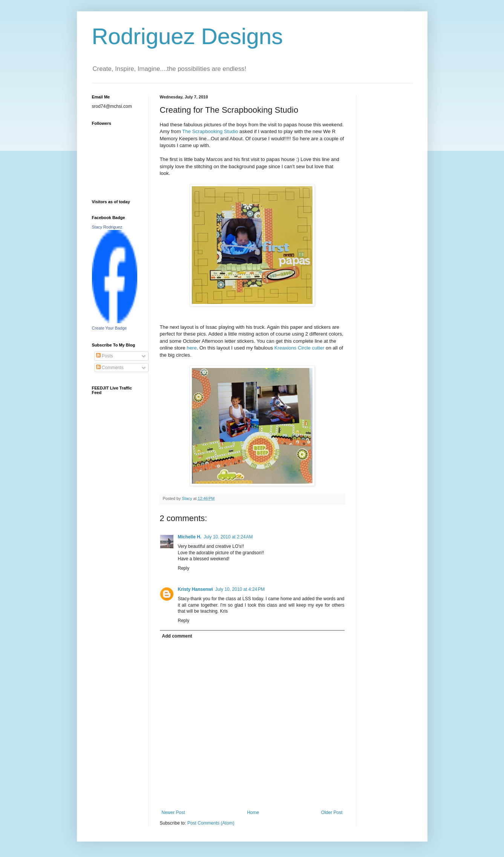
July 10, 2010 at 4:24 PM (240, 589)
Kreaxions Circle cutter (300, 348)
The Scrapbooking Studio (211, 131)
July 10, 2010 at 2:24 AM (228, 537)
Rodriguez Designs (188, 36)
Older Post (332, 813)
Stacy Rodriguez (107, 227)
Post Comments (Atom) (211, 823)
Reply (184, 568)
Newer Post (173, 813)
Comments (110, 368)
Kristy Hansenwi (195, 589)
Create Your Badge (110, 328)
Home (253, 813)
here (191, 348)
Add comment (177, 636)
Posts (105, 356)
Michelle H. (190, 537)
